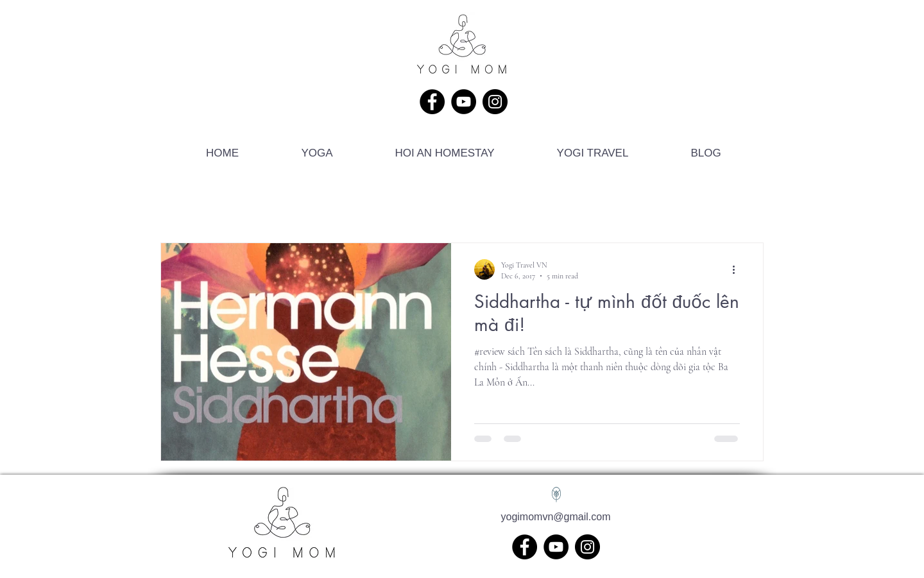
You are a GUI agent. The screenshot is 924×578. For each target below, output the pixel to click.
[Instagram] (495, 102)
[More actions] (738, 269)
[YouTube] (464, 102)
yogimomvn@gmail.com (556, 517)
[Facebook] (432, 102)
